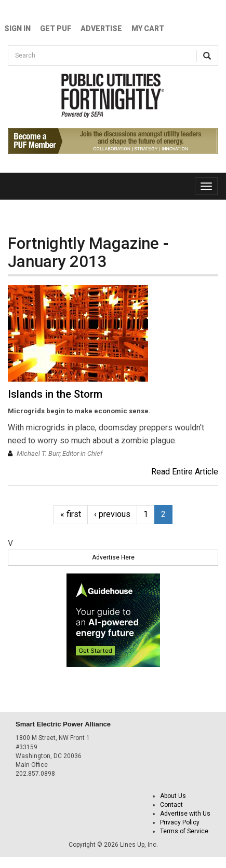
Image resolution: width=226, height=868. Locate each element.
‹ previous (112, 514)
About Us (173, 796)
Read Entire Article (185, 472)
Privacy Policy (180, 822)
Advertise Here (113, 557)
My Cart (148, 29)
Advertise (101, 29)
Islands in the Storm (55, 394)
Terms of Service (184, 831)
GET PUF (56, 29)
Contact (171, 805)
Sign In (17, 29)
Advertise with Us (185, 814)
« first (71, 514)
